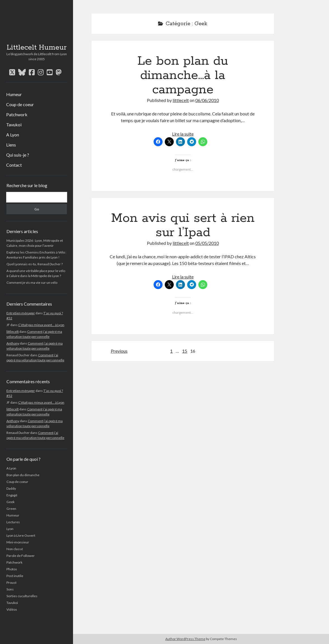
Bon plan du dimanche (23, 475)
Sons (10, 589)
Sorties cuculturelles (22, 596)
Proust (11, 583)
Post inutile (15, 576)
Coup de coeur (20, 104)
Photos (12, 569)
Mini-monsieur (18, 542)
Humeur (14, 94)
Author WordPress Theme (185, 639)
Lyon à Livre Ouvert (21, 535)
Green (11, 509)
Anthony (13, 343)
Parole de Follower (21, 556)
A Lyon (13, 135)
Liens (11, 145)
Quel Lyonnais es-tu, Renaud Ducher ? (35, 264)
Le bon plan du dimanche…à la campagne (183, 75)
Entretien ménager (21, 313)
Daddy (11, 488)
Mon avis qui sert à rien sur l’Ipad (183, 225)
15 (185, 351)
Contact (14, 165)
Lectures (13, 522)
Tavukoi (14, 125)
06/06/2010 (207, 100)
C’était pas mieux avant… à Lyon (41, 325)
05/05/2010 (207, 243)
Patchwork (17, 114)
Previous (119, 351)
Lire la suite (183, 134)
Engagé (12, 495)
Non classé (15, 549)
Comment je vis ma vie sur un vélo (32, 283)
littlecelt (13, 332)
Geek (10, 502)
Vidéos (12, 609)
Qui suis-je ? (18, 155)
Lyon (10, 529)
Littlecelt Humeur (37, 48)
